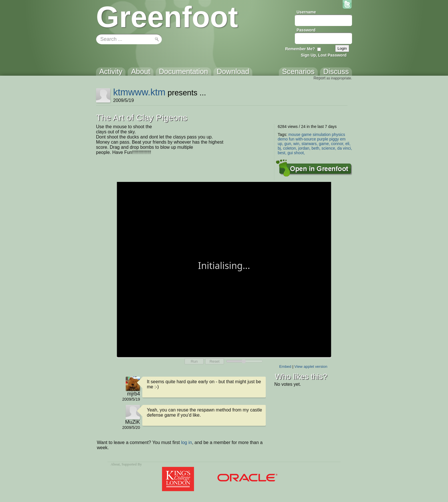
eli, (348, 144)
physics (338, 134)
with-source (306, 139)
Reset (214, 361)
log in (187, 442)
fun (292, 139)
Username (306, 12)
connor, (338, 144)
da (340, 148)
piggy (334, 139)
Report (319, 78)
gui (290, 153)
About (115, 464)
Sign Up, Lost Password (324, 55)
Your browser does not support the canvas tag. (224, 269)
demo (283, 139)
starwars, (310, 144)
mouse (294, 134)
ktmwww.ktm (139, 92)
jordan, (304, 148)
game (306, 134)
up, (280, 144)
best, (282, 153)
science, (329, 148)
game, (324, 144)
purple (323, 139)
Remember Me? (300, 49)
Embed (285, 367)
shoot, (299, 153)
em (343, 139)
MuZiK (133, 422)
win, (297, 144)
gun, (288, 144)
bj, (280, 148)
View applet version (311, 367)
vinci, (347, 148)
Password (306, 30)
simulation (322, 134)
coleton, (290, 148)
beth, (316, 148)
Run (194, 361)
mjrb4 (134, 394)
